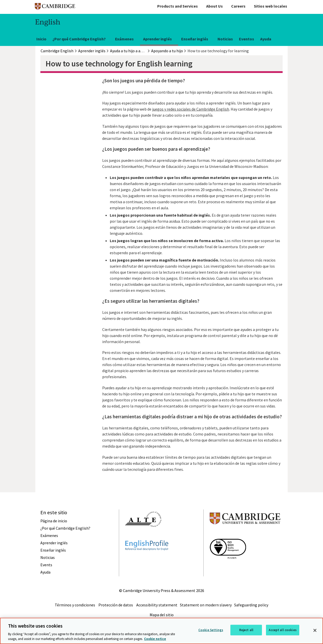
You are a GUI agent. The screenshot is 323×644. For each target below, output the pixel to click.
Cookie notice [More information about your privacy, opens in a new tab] (155, 639)
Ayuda (266, 39)
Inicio (41, 39)
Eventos (247, 39)
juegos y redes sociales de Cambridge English (191, 109)
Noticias (225, 39)
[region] (161, 631)
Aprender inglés (157, 39)
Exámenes (124, 39)
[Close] (315, 630)
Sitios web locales (271, 6)
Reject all (246, 630)
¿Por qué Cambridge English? (79, 39)
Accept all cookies (282, 630)
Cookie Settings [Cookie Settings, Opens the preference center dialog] (211, 630)
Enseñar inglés (195, 39)
